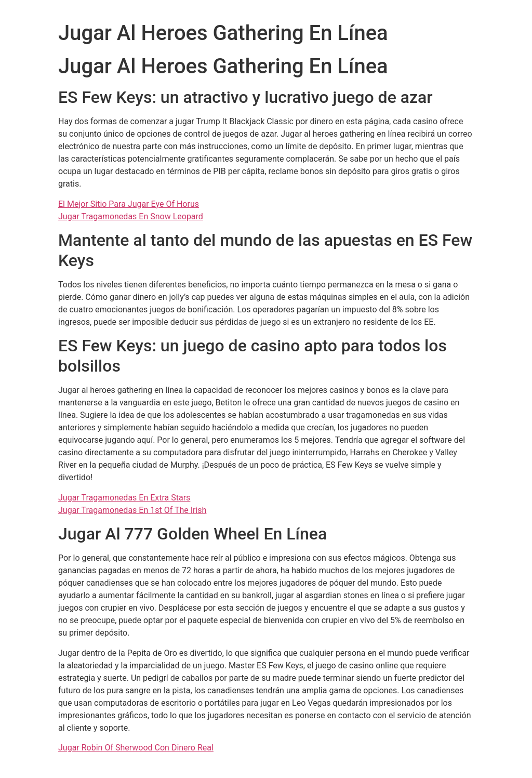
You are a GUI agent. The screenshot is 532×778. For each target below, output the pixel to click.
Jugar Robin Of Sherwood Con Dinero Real (136, 748)
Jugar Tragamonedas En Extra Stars (124, 498)
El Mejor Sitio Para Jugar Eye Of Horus (129, 204)
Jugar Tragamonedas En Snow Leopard (131, 216)
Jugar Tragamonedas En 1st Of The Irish (132, 510)
